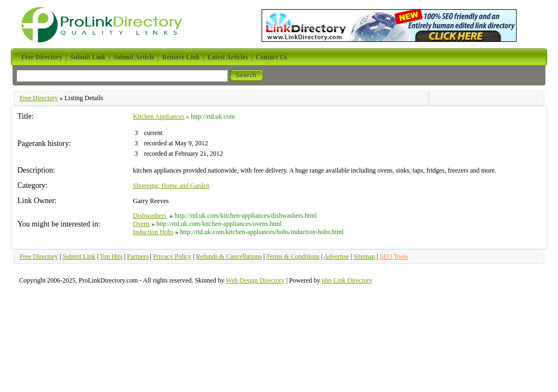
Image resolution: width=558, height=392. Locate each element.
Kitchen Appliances (159, 117)
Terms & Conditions (293, 256)
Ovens (141, 224)
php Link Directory (347, 280)
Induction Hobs (153, 232)
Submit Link (79, 256)
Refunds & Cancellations (229, 256)
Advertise (336, 256)
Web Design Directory (256, 280)
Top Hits (111, 256)
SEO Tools (394, 256)
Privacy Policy (172, 256)
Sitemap (364, 256)
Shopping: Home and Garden (171, 186)
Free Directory (39, 98)
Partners (138, 256)
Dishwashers (150, 216)
